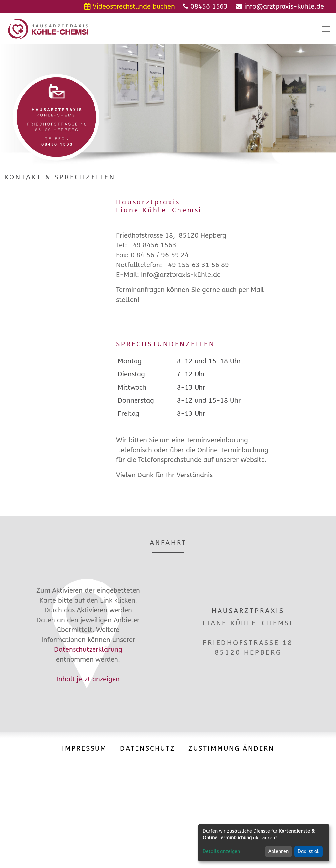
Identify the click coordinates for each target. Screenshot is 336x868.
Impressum (84, 748)
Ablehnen (279, 851)
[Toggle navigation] (326, 29)
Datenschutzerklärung (88, 650)
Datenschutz (148, 748)
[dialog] (264, 843)
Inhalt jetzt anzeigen (88, 679)
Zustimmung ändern (231, 748)
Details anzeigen (221, 851)
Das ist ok (308, 851)
